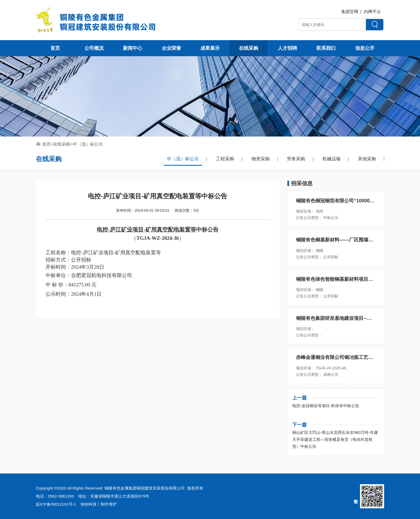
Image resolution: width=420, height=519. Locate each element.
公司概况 (94, 48)
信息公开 (365, 48)
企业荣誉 (171, 48)
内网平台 (372, 12)
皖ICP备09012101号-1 (56, 504)
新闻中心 (133, 48)
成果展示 (210, 48)
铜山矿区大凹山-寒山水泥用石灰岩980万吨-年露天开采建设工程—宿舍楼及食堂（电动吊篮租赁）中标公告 (335, 439)
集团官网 (350, 12)
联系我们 (326, 48)
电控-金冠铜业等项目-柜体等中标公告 (326, 406)
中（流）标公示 (88, 144)
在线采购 (249, 48)
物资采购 (261, 159)
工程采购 (225, 159)
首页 (55, 48)
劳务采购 (296, 159)
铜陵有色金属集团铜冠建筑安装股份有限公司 (145, 488)
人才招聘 (287, 48)
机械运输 (332, 159)
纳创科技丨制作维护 (99, 504)
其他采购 (367, 159)
